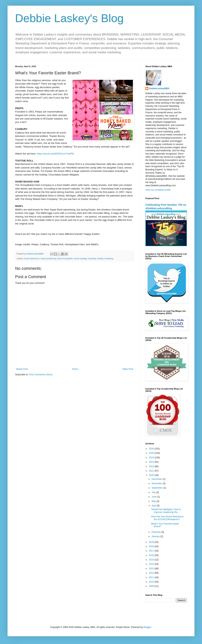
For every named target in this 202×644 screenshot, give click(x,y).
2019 (152, 542)
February (156, 532)
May (154, 501)
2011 (152, 577)
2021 (152, 471)
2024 (152, 458)
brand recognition (65, 258)
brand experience (32, 258)
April (154, 506)
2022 (152, 466)
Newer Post (22, 369)
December (157, 479)
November (157, 483)
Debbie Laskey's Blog (69, 18)
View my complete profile (158, 190)
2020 (152, 475)
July (154, 492)
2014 (152, 564)
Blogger (147, 627)
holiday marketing (105, 258)
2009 (152, 586)
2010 (152, 582)
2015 (152, 560)
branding (92, 258)
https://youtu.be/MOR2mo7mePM (55, 154)
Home (75, 369)
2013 (152, 569)
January (156, 536)
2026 (152, 449)
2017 (152, 551)
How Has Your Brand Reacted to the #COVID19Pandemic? (167, 518)
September (157, 488)
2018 (152, 546)
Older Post (128, 369)
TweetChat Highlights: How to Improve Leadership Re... (166, 511)
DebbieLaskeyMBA (159, 88)
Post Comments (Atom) (41, 375)
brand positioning (48, 258)
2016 (152, 555)
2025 (152, 453)
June (154, 497)
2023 (152, 462)
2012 (152, 573)
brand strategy (81, 258)
